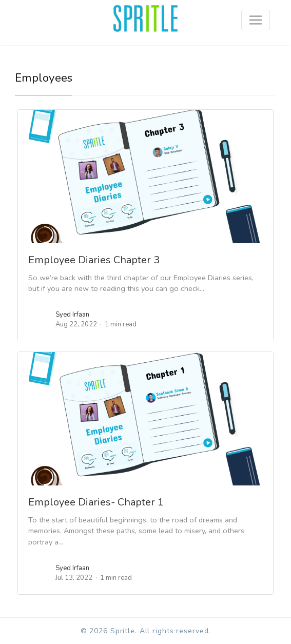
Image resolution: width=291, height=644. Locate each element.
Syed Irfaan (72, 315)
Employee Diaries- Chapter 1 (96, 502)
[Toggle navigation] (256, 20)
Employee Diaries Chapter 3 (94, 260)
